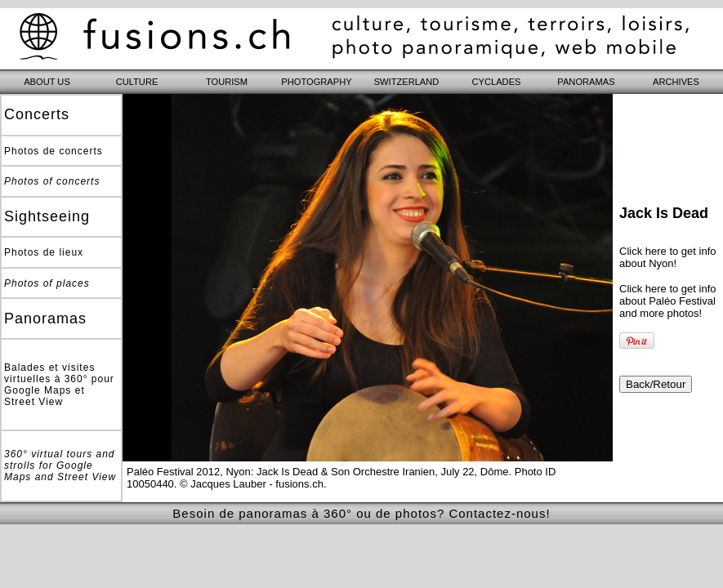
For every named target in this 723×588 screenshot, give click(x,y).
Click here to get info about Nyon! (668, 257)
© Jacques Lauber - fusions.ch (252, 484)
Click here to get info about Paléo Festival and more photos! (668, 301)
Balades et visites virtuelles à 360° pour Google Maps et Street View (59, 385)
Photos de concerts (54, 151)
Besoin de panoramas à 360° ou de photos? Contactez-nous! (361, 513)
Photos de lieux (44, 252)
